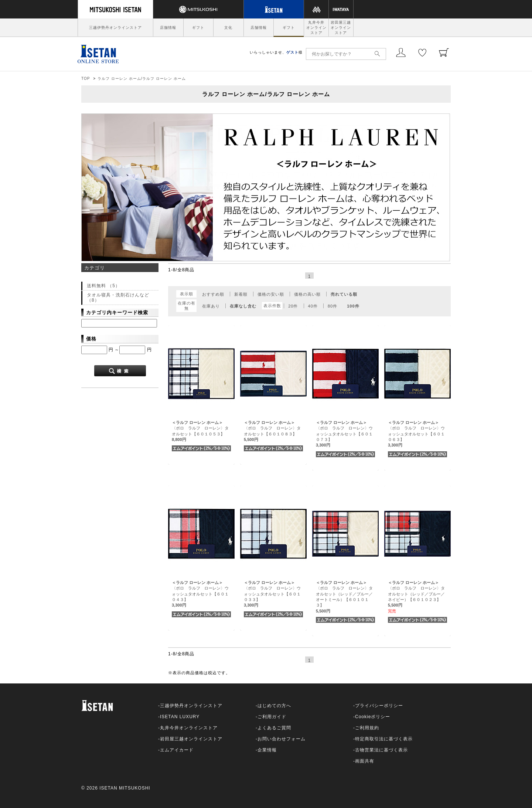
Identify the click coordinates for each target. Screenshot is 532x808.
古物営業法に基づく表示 (381, 750)
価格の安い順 (271, 294)
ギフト (198, 28)
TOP (86, 79)
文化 (228, 28)
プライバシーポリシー (379, 706)
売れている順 (344, 294)
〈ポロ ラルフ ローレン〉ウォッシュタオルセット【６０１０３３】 (272, 594)
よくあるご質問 (274, 728)
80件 (332, 306)
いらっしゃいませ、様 (276, 52)
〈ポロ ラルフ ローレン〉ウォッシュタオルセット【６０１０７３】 (344, 434)
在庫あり (211, 306)
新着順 (241, 294)
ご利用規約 (367, 728)
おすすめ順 (213, 294)
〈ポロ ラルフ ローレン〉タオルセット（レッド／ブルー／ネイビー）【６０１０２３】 (416, 594)
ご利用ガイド (272, 717)
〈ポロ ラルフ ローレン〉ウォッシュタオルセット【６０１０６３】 (416, 434)
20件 (293, 306)
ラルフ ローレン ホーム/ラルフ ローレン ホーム (142, 79)
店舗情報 (168, 28)
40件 (313, 306)
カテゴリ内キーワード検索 (117, 313)
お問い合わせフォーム (282, 739)
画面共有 (365, 761)
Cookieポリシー (373, 717)
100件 (353, 306)
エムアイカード (177, 750)
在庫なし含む (243, 306)
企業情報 (267, 750)
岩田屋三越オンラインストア (341, 28)
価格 (91, 339)
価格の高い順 (307, 294)
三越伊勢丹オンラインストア (115, 28)
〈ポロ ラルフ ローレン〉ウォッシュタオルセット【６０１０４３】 (200, 594)
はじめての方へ (274, 706)
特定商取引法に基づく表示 (384, 739)
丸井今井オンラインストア (316, 28)
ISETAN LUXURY (180, 717)
